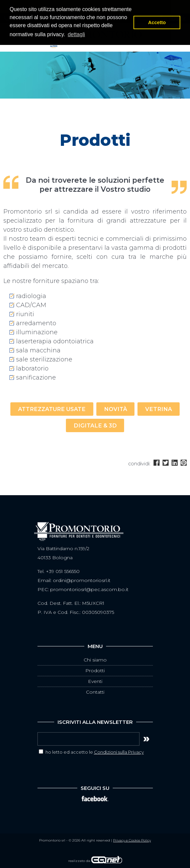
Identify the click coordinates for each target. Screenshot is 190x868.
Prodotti (95, 671)
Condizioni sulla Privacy (119, 752)
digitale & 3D (95, 425)
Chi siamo (95, 660)
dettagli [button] (76, 34)
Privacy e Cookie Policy (132, 840)
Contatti (95, 692)
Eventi (95, 681)
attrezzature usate (52, 409)
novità (116, 409)
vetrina (159, 409)
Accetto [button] (157, 22)
